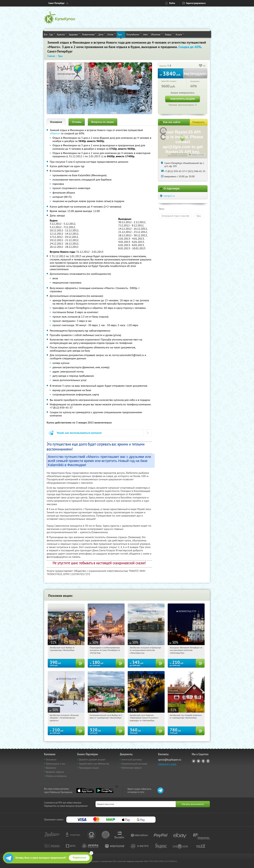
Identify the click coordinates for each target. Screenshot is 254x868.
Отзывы (77, 122)
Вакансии (51, 768)
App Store (85, 790)
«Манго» (55, 133)
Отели (111, 34)
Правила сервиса (55, 772)
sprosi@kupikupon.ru (170, 760)
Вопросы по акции (103, 122)
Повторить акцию (183, 99)
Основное (56, 122)
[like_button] (201, 66)
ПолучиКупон (134, 34)
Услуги (180, 34)
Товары (169, 34)
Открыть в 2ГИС (198, 155)
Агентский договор (132, 760)
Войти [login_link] (172, 3)
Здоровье (74, 34)
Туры (121, 34)
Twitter (203, 761)
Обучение (157, 34)
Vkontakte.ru (198, 761)
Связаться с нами (167, 764)
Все (46, 34)
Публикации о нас (56, 764)
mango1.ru (169, 196)
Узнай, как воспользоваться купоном (79, 433)
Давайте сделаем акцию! (92, 760)
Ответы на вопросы (56, 776)
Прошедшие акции (89, 768)
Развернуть (199, 122)
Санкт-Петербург (56, 3)
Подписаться (79, 858)
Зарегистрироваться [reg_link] (196, 3)
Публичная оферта (132, 768)
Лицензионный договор (134, 764)
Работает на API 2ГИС (179, 154)
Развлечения (89, 34)
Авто (146, 34)
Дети (102, 34)
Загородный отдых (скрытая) (175, 216)
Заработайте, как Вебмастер (94, 764)
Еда (52, 34)
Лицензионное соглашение (177, 156)
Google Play (105, 790)
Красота (62, 34)
